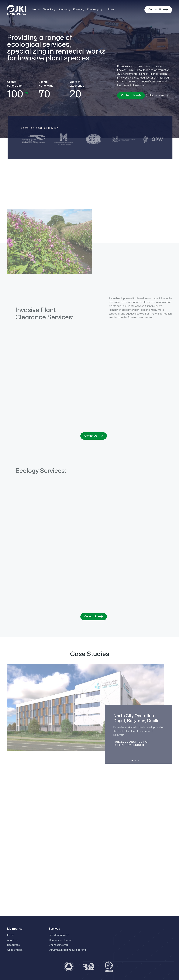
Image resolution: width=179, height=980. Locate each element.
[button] (49, 10)
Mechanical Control (60, 940)
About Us (13, 940)
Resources (13, 945)
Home (36, 10)
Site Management (59, 935)
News (111, 10)
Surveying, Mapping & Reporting (67, 950)
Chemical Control (59, 945)
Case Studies (15, 950)
